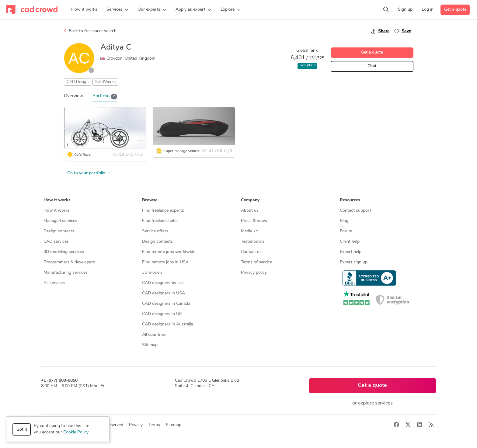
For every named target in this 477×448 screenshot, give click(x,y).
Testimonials (253, 242)
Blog (344, 221)
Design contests (59, 231)
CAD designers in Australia (167, 324)
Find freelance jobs (160, 221)
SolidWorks (105, 82)
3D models (152, 273)
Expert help (351, 252)
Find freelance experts (163, 211)
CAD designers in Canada (166, 304)
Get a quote (455, 10)
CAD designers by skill (163, 283)
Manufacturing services (66, 273)
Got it (22, 430)
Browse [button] (150, 200)
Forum (346, 231)
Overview (74, 96)
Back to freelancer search (90, 31)
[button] (117, 10)
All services (54, 283)
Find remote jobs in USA (165, 262)
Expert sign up (354, 262)
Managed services (60, 221)
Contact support (355, 211)
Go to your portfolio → (89, 173)
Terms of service (256, 262)
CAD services (56, 242)
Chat (372, 66)
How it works (57, 211)
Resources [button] (350, 200)
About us (250, 211)
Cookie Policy (76, 432)
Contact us (251, 252)
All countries (154, 335)
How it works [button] (57, 200)
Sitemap (150, 345)
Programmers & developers (69, 262)
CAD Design (78, 82)
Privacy (136, 425)
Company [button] (250, 200)
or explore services (373, 403)
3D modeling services (64, 252)
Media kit (249, 231)
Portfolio (105, 97)
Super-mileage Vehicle (181, 151)
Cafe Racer (83, 155)
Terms (154, 425)
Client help (350, 242)
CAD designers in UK (162, 314)
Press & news (254, 221)
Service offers (155, 231)
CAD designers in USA (164, 293)
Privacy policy (254, 273)
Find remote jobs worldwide (169, 252)
